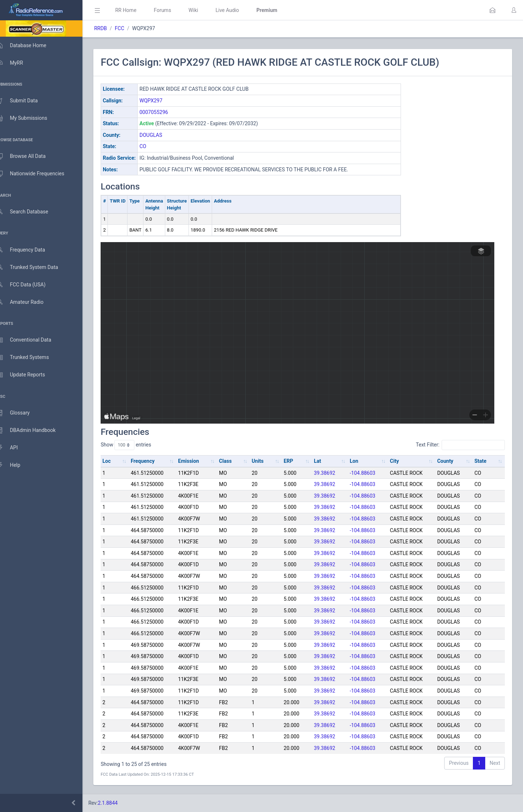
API (14, 448)
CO (153, 146)
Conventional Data (31, 340)
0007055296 (164, 112)
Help (15, 465)
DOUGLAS (161, 135)
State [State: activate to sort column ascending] (481, 461)
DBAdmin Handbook (33, 431)
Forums (173, 10)
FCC (130, 28)
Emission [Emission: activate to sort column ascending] (197, 461)
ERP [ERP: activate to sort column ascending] (294, 461)
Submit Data (24, 101)
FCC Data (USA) (28, 285)
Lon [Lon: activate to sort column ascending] (358, 461)
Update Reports (28, 375)
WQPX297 (161, 101)
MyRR (17, 63)
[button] (492, 10)
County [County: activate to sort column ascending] (447, 461)
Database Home (28, 45)
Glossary (20, 413)
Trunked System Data (34, 267)
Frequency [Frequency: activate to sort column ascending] (152, 461)
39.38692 (329, 473)
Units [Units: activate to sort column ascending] (264, 461)
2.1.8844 (118, 803)
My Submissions (29, 118)
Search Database (29, 212)
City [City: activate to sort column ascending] (398, 461)
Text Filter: (460, 445)
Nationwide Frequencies (37, 174)
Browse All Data (28, 156)
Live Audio (238, 10)
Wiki (204, 10)
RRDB (111, 28)
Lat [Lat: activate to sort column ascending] (322, 461)
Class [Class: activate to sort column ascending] (233, 461)
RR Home (136, 10)
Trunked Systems (30, 358)
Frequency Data (28, 250)
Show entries (136, 445)
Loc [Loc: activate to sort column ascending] (117, 461)
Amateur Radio (27, 302)
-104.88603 (367, 473)
